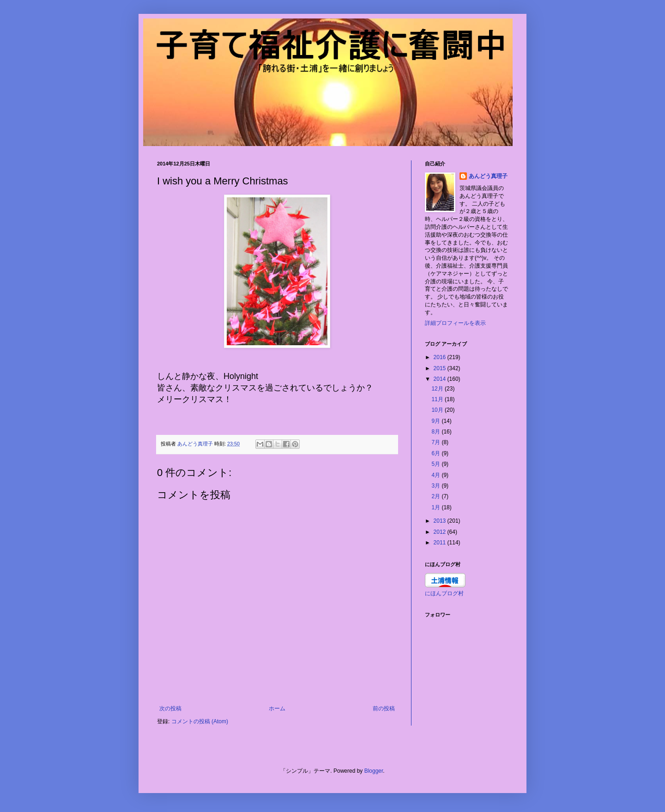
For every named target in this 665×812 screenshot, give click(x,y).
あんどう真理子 (488, 176)
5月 (436, 464)
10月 (438, 410)
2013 (441, 521)
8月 (436, 432)
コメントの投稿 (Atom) (200, 721)
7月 (436, 442)
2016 (441, 357)
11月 (438, 399)
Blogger (374, 771)
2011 (441, 543)
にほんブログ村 (444, 593)
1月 (436, 507)
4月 (436, 475)
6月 (436, 453)
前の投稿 (384, 708)
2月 (436, 496)
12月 (438, 389)
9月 (436, 421)
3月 (436, 486)
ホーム (277, 708)
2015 (441, 368)
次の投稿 (170, 708)
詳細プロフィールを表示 (455, 323)
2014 (441, 379)
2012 (441, 532)
